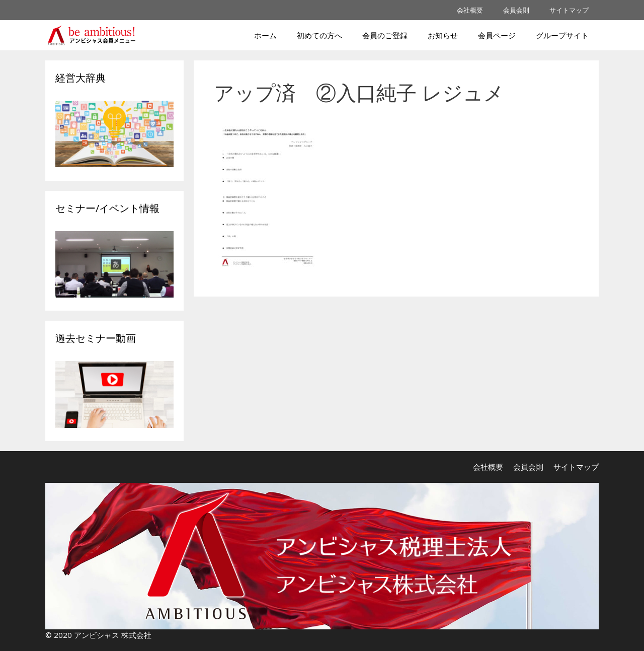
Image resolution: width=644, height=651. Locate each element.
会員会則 (516, 10)
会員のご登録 (385, 35)
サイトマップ (569, 10)
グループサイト (562, 35)
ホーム (265, 35)
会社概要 (470, 10)
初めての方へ (319, 35)
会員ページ (497, 35)
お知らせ (443, 35)
